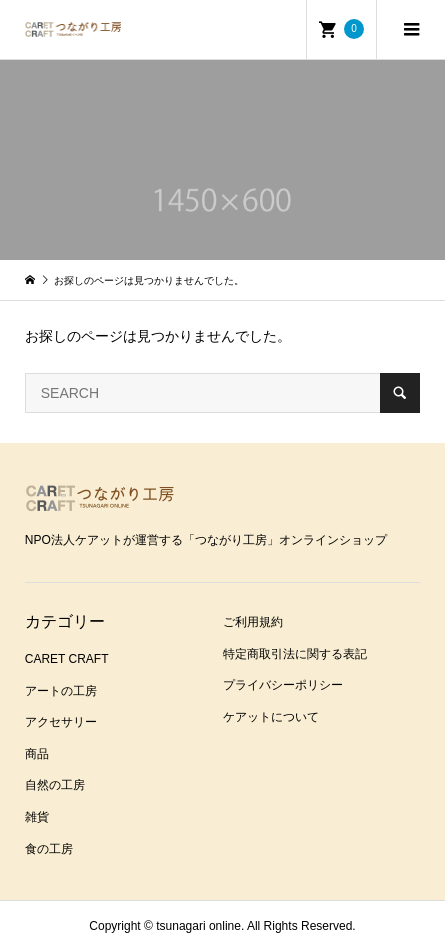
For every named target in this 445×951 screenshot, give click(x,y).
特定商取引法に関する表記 (295, 654)
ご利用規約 (253, 622)
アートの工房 (61, 691)
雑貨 (37, 817)
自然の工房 (55, 785)
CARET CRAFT (67, 659)
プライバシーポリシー (283, 685)
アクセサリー (61, 722)
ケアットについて (271, 717)
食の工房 (49, 849)
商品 (37, 754)
